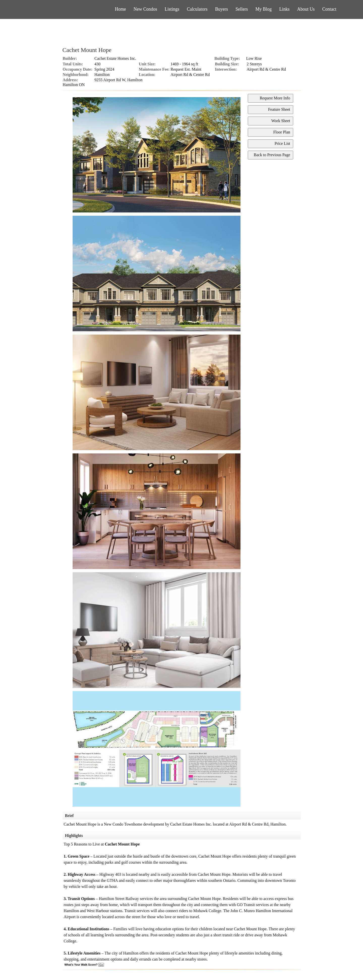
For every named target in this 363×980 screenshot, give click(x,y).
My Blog (264, 9)
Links (284, 9)
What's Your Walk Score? (84, 965)
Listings (172, 9)
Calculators (197, 9)
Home (120, 9)
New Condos (145, 9)
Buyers (221, 9)
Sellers (242, 9)
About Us (306, 9)
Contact (329, 9)
